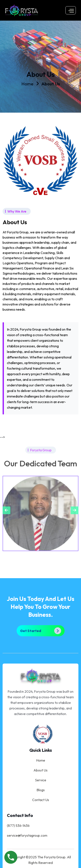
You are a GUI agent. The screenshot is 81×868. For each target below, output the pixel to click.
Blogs (41, 789)
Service (41, 780)
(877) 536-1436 (18, 825)
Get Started (41, 630)
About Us (51, 84)
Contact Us (41, 799)
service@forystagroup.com (27, 835)
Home (27, 84)
